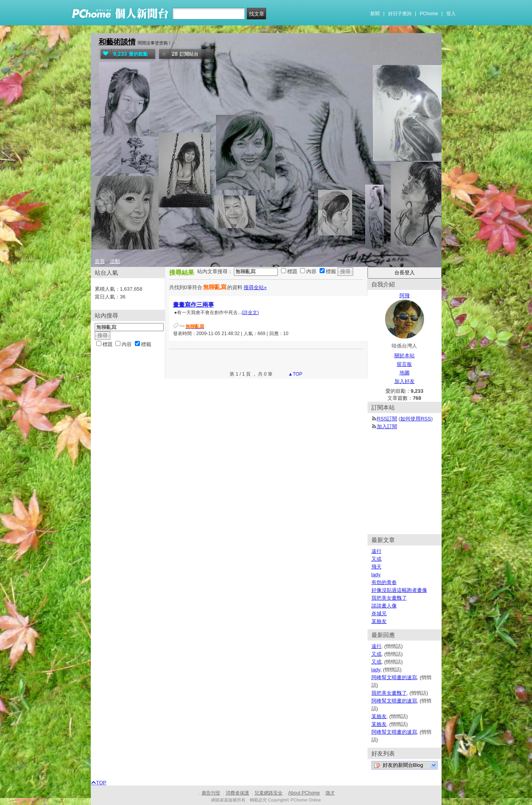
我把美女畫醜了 (389, 598)
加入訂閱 (387, 426)
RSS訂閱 (387, 419)
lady (376, 575)
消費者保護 (237, 793)
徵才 (330, 793)
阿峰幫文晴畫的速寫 (394, 677)
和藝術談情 (117, 42)
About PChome (304, 793)
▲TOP (295, 374)
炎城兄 (379, 613)
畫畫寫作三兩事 (194, 305)
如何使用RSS (416, 419)
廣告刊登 (211, 793)
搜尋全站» (255, 287)
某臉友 (379, 621)
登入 (451, 14)
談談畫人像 (384, 606)
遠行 (376, 551)
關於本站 (405, 356)
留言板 (404, 364)
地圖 (405, 373)
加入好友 (405, 381)
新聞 (375, 14)
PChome (429, 14)
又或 (376, 559)
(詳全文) (250, 312)
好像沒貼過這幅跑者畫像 (399, 590)
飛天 (376, 567)
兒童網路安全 (269, 793)
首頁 (100, 261)
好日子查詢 (400, 14)
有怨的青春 (384, 582)
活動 (115, 261)
